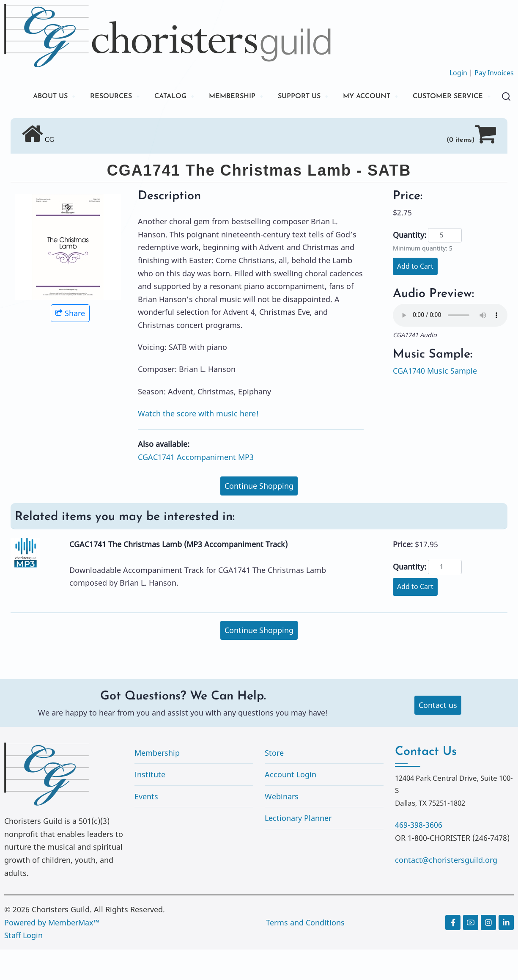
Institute (150, 805)
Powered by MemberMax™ (52, 952)
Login (458, 73)
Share (70, 343)
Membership (157, 783)
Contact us (438, 735)
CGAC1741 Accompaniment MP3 (196, 487)
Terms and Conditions (305, 952)
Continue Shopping (259, 516)
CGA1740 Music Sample (435, 401)
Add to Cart (415, 297)
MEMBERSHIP (245, 97)
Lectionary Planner (298, 848)
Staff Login (23, 966)
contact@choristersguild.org (446, 890)
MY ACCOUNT (391, 97)
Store (274, 783)
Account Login (291, 805)
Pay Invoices (494, 73)
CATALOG (178, 97)
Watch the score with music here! (198, 443)
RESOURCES (113, 97)
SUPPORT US (317, 97)
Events (146, 827)
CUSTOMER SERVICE (67, 126)
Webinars (282, 827)
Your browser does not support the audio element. (450, 346)
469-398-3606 (419, 855)
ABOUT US (48, 97)
